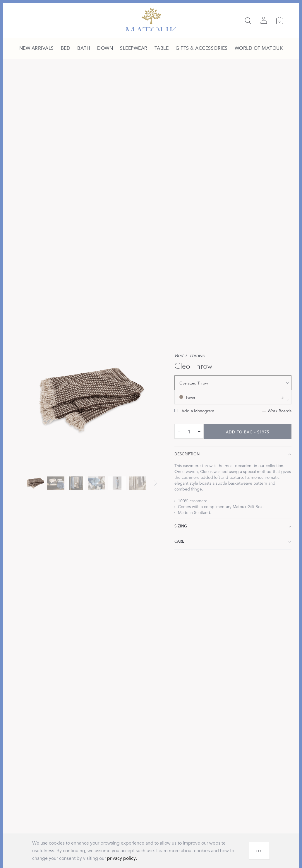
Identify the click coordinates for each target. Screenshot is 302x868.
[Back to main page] (151, 19)
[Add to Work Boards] (277, 411)
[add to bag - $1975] (248, 431)
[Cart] (280, 20)
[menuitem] (37, 49)
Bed (179, 356)
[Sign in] (264, 20)
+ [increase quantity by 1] (199, 431)
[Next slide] (155, 483)
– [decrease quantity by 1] (179, 431)
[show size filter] (233, 383)
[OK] (259, 851)
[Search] (248, 20)
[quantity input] (189, 432)
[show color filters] (233, 397)
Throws (197, 356)
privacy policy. (122, 858)
